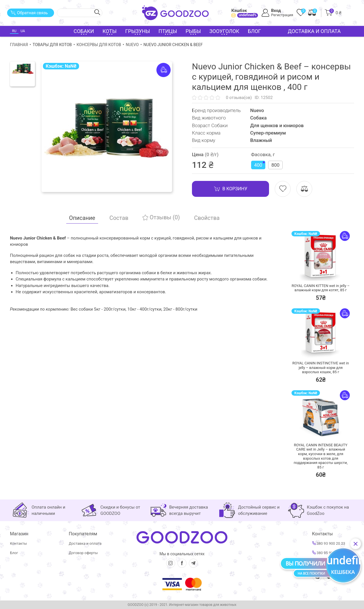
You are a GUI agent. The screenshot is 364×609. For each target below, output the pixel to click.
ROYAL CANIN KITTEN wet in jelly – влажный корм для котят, (321, 288)
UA (23, 31)
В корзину (230, 189)
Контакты (18, 543)
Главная (19, 45)
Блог (254, 31)
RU (14, 31)
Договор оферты (83, 553)
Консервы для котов (99, 45)
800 (275, 165)
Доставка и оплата (314, 31)
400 (260, 165)
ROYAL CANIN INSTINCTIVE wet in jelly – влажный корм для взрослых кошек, (321, 368)
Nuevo (132, 45)
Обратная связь (29, 13)
